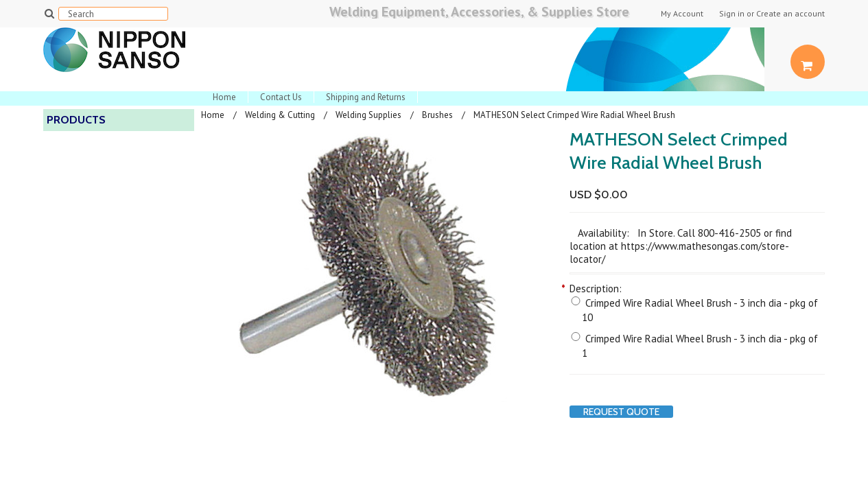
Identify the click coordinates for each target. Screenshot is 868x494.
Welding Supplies (368, 115)
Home (224, 97)
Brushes (437, 115)
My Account (682, 14)
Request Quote (621, 412)
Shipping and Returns (366, 97)
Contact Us (281, 97)
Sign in (732, 14)
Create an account (790, 14)
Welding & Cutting (280, 115)
